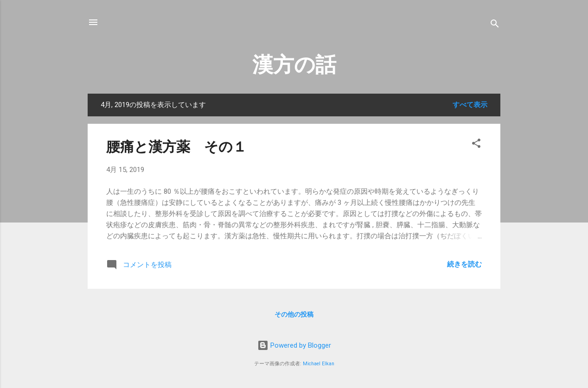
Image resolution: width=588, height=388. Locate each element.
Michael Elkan (319, 364)
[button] (476, 145)
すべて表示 (470, 105)
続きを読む (464, 264)
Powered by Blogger (294, 345)
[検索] (495, 25)
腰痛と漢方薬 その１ (176, 147)
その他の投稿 (294, 314)
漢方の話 (294, 65)
